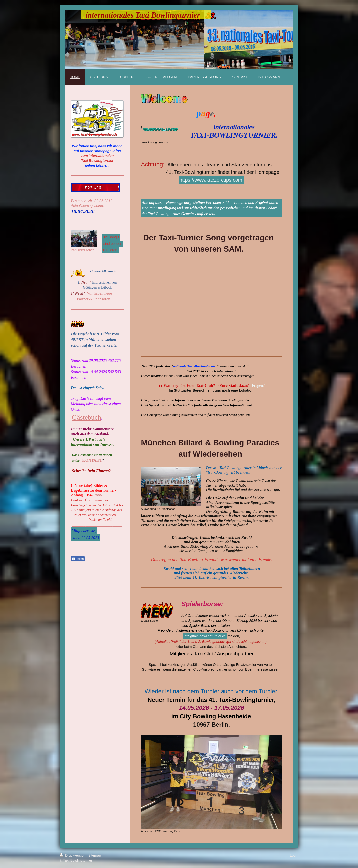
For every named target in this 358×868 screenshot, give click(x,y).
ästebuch (89, 417)
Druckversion (73, 855)
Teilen (78, 559)
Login (294, 855)
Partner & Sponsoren (93, 299)
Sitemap (95, 855)
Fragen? (212, 386)
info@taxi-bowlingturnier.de (205, 636)
